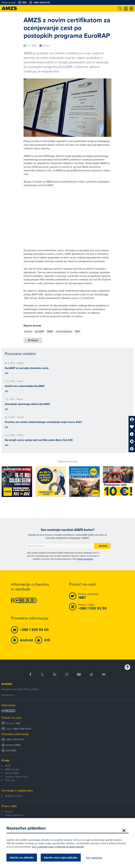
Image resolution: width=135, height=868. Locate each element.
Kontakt (7, 684)
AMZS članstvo (12, 769)
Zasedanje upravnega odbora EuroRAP (27, 404)
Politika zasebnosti (14, 815)
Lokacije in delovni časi (16, 777)
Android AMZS (13, 745)
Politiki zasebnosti (85, 559)
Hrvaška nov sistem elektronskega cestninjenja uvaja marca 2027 (43, 422)
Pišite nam (10, 780)
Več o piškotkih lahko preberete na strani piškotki (58, 847)
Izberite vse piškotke (22, 858)
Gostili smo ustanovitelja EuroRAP (25, 386)
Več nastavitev (94, 858)
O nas (5, 760)
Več (7, 373)
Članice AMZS (12, 773)
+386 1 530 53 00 (15, 740)
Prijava (103, 546)
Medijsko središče (14, 796)
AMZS (8, 766)
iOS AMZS (11, 751)
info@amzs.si (8, 695)
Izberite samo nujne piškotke (61, 858)
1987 (18, 723)
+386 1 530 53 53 (22, 729)
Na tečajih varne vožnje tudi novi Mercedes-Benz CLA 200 (39, 440)
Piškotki (9, 812)
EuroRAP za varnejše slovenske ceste (27, 368)
